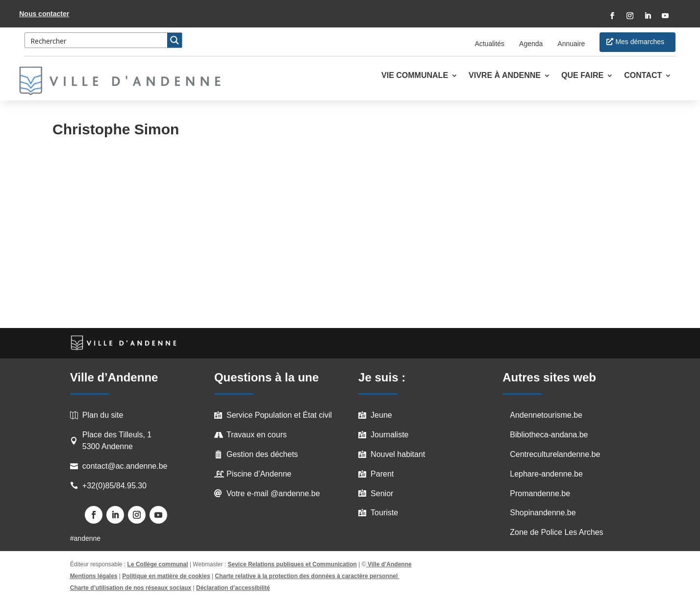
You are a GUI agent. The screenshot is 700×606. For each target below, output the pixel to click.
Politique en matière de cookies (166, 576)
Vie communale (415, 76)
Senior (382, 493)
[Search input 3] (97, 40)
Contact (643, 76)
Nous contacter (44, 14)
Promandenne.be (540, 493)
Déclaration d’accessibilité (233, 588)
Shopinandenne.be (543, 513)
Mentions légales (94, 576)
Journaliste (389, 435)
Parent (382, 474)
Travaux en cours (257, 435)
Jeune (381, 415)
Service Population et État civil (279, 415)
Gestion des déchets (262, 454)
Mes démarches (640, 42)
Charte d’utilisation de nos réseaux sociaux (131, 588)
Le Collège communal (158, 564)
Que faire (582, 76)
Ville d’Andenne (389, 564)
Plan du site (103, 415)
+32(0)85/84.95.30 (114, 486)
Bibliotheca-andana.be (549, 435)
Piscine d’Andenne (259, 474)
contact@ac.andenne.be (125, 466)
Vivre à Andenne (505, 76)
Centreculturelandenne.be (555, 454)
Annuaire (571, 44)
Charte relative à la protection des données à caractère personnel (307, 576)
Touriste (384, 513)
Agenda (531, 44)
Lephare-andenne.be (546, 474)
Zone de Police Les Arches (556, 532)
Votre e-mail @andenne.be (273, 493)
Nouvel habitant (398, 454)
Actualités (489, 44)
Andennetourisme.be (546, 415)
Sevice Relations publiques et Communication (292, 564)
